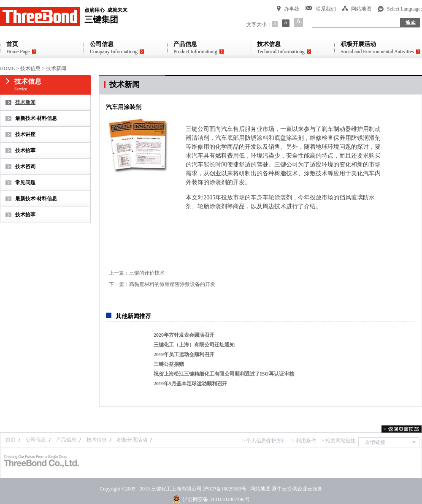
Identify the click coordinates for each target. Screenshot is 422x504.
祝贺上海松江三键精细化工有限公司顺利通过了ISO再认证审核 (224, 374)
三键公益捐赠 (169, 364)
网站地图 (259, 489)
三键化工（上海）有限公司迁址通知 (194, 345)
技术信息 (30, 68)
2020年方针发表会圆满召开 (184, 335)
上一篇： (137, 273)
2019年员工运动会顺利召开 (184, 354)
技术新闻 (56, 68)
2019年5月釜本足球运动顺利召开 (190, 384)
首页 (11, 440)
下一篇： (162, 284)
